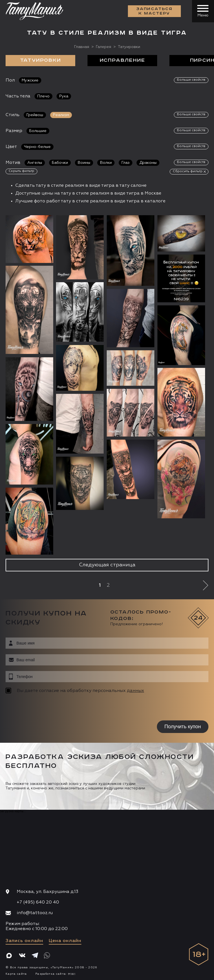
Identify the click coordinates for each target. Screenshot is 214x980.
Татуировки (41, 60)
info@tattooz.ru (35, 913)
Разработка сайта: (55, 974)
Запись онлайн (24, 941)
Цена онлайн (65, 941)
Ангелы (35, 162)
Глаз (126, 162)
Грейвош (35, 115)
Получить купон (183, 726)
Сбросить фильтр (188, 171)
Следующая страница (107, 565)
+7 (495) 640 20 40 (38, 902)
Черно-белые (37, 147)
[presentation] (41, 708)
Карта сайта (16, 974)
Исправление (122, 60)
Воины (84, 162)
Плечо (43, 96)
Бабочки (60, 162)
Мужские (30, 80)
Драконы (148, 162)
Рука (64, 96)
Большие (38, 131)
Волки (106, 162)
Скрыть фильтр (21, 171)
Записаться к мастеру (154, 11)
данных (135, 691)
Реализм (61, 115)
